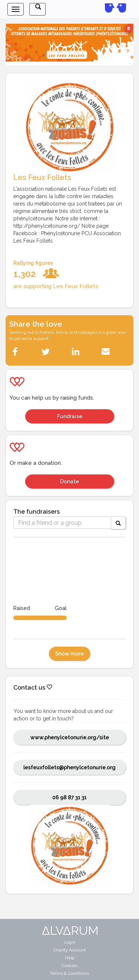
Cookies (69, 966)
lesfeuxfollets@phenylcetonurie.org (69, 767)
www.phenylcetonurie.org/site (70, 737)
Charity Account (69, 950)
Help (70, 958)
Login (70, 942)
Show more (69, 654)
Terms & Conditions (69, 973)
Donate (69, 481)
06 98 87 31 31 (69, 797)
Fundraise (70, 416)
